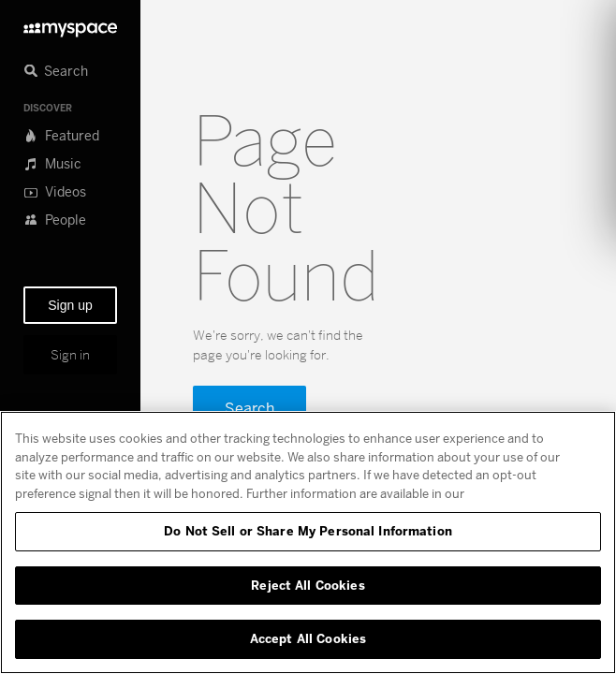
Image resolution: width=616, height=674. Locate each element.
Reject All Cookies (308, 585)
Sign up (70, 305)
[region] (308, 542)
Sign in (70, 355)
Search (249, 408)
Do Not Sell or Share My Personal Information (308, 531)
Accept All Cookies (308, 638)
